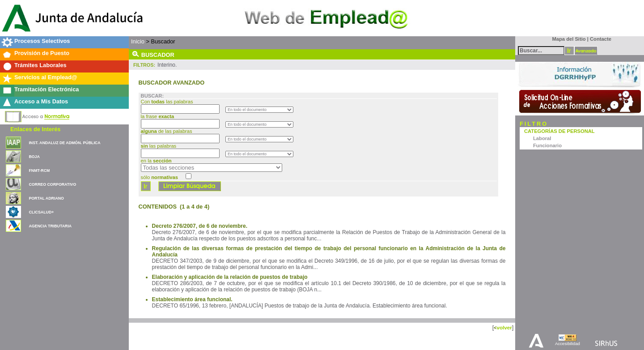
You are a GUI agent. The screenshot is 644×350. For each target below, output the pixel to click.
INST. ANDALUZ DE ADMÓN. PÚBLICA (64, 143)
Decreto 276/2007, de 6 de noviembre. (200, 226)
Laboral (542, 138)
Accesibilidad (568, 344)
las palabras (159, 146)
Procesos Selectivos (42, 41)
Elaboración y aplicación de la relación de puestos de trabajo (230, 277)
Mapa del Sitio (567, 39)
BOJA (34, 157)
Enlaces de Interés (35, 129)
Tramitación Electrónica (47, 89)
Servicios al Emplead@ (46, 77)
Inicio (138, 41)
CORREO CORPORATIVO (52, 184)
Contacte (601, 39)
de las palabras (167, 131)
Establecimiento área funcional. (192, 299)
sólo (159, 177)
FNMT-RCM (39, 171)
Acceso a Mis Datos (41, 101)
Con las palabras (168, 102)
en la (156, 161)
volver (504, 327)
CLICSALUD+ (41, 212)
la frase (158, 116)
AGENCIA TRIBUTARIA (50, 226)
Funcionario (547, 145)
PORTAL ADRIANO (46, 198)
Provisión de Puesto (42, 53)
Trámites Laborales (40, 65)
